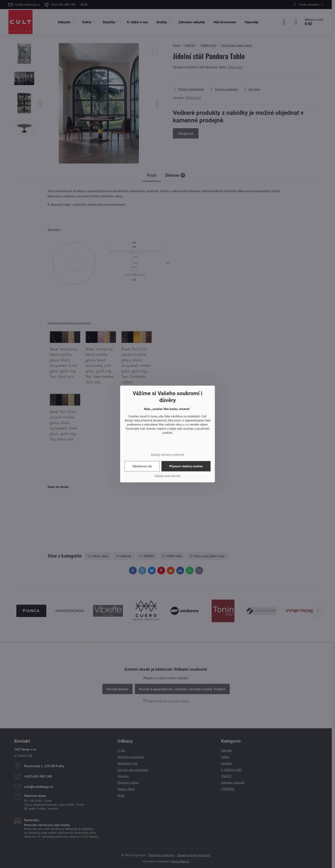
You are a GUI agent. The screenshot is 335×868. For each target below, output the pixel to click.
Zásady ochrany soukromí (168, 455)
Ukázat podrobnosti (168, 476)
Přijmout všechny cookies (186, 466)
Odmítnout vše (142, 466)
